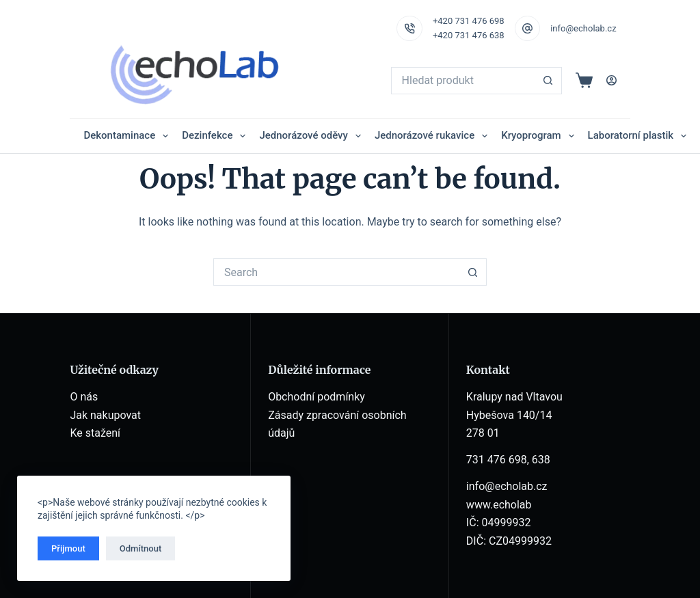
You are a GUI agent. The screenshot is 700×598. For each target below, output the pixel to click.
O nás (84, 397)
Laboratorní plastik (640, 136)
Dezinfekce (216, 136)
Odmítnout (141, 548)
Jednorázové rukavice (434, 136)
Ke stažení (95, 433)
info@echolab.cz (583, 28)
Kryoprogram (540, 136)
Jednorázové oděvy (312, 136)
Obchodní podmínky (317, 397)
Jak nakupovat (105, 415)
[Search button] (548, 81)
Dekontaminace (129, 136)
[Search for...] (463, 81)
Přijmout (68, 548)
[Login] (611, 80)
